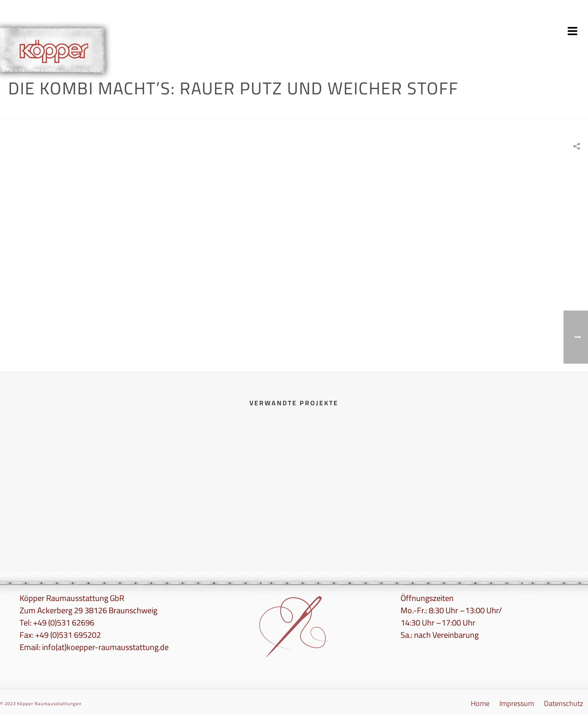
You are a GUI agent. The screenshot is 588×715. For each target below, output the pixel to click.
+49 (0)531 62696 (64, 622)
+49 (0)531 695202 (68, 635)
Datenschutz (563, 704)
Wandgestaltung (432, 111)
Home (401, 111)
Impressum (517, 704)
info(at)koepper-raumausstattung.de (105, 647)
